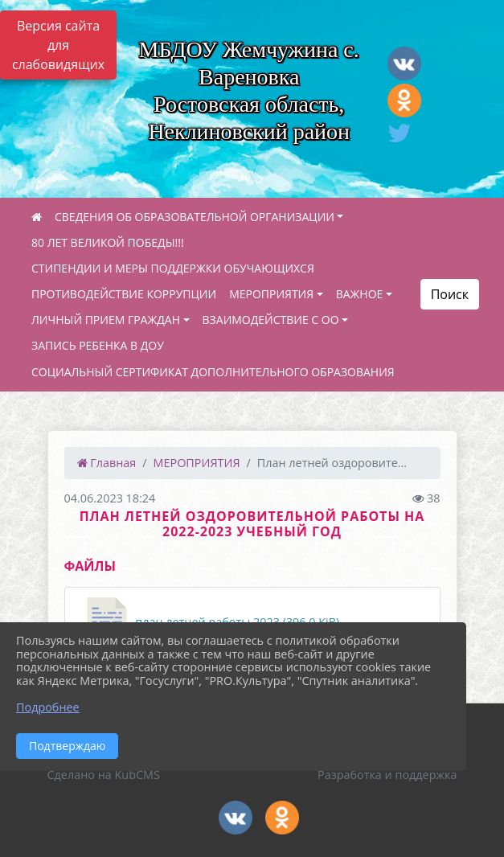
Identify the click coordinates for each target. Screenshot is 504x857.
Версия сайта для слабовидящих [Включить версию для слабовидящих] (58, 45)
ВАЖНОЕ (360, 294)
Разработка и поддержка (387, 775)
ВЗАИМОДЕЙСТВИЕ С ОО (271, 320)
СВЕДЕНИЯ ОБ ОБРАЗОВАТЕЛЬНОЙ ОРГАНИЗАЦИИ (195, 217)
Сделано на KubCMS (104, 775)
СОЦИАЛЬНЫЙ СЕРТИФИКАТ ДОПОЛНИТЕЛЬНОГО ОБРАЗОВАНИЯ (213, 372)
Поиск (450, 294)
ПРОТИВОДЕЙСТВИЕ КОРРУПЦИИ (124, 294)
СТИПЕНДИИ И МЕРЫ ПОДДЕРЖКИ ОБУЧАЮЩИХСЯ (173, 268)
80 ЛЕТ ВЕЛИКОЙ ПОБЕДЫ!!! (108, 242)
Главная (107, 463)
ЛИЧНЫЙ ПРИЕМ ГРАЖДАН (106, 320)
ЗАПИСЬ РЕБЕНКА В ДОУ (98, 345)
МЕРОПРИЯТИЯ (271, 294)
